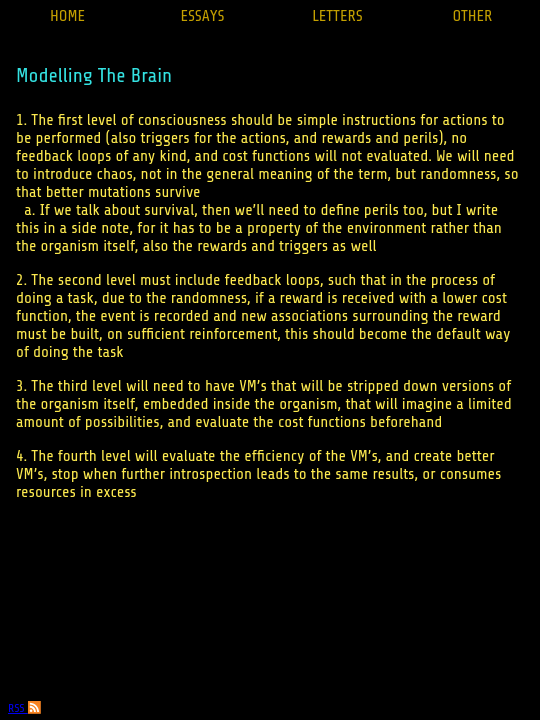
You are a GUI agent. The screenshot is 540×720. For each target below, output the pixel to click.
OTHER (473, 16)
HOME (67, 16)
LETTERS (337, 16)
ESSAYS (202, 16)
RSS (24, 708)
